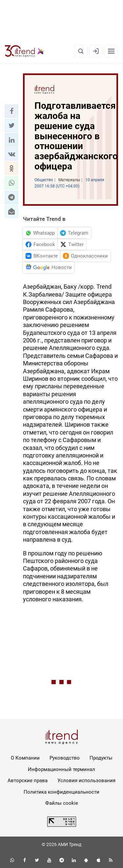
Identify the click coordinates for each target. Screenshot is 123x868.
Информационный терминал (61, 769)
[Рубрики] (111, 51)
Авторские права (28, 781)
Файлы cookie (62, 803)
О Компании (25, 758)
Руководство (65, 758)
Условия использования (86, 781)
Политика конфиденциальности (61, 792)
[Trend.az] (24, 51)
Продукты (101, 758)
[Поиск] (81, 51)
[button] (11, 111)
